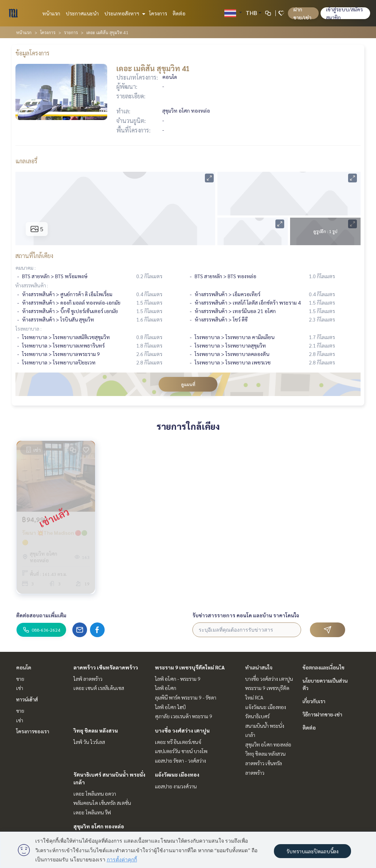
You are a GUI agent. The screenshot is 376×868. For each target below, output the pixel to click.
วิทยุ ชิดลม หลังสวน (96, 730)
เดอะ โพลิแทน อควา (95, 793)
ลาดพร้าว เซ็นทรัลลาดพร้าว (106, 667)
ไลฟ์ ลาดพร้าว (88, 679)
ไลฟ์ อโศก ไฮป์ (170, 707)
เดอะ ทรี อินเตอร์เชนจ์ (178, 742)
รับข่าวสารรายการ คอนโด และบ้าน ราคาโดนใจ (246, 615)
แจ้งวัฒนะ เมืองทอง (177, 774)
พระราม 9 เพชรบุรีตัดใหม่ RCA (190, 667)
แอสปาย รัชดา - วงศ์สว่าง (180, 760)
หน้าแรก (51, 13)
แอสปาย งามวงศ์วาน (176, 786)
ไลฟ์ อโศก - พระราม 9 (178, 679)
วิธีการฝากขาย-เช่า (322, 714)
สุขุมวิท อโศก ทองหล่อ (99, 826)
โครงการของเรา (33, 731)
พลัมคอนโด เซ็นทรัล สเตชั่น (102, 803)
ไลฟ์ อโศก (166, 688)
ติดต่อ (179, 13)
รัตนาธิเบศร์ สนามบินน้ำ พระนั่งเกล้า (265, 725)
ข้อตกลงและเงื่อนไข (323, 667)
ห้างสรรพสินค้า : (32, 285)
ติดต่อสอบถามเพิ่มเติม (41, 615)
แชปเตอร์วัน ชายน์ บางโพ (181, 751)
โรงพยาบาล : (28, 328)
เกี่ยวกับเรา (314, 701)
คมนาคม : (26, 268)
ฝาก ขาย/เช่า (302, 13)
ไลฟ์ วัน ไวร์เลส (89, 742)
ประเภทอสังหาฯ (124, 13)
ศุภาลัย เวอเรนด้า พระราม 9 (184, 716)
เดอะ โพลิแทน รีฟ (92, 812)
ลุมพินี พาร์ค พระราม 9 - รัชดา (186, 697)
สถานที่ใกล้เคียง (34, 256)
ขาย (20, 679)
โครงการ (158, 13)
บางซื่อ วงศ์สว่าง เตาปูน (182, 730)
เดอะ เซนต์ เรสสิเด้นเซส (99, 688)
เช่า (20, 688)
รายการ (71, 32)
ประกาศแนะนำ (82, 13)
